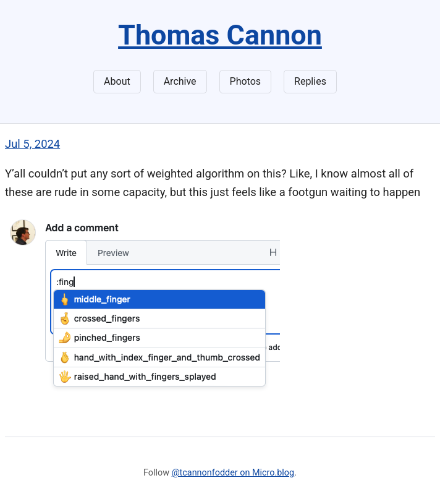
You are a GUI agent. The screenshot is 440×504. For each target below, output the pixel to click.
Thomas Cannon (220, 35)
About (117, 81)
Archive (180, 81)
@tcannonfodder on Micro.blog (233, 473)
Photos (246, 81)
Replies (310, 81)
